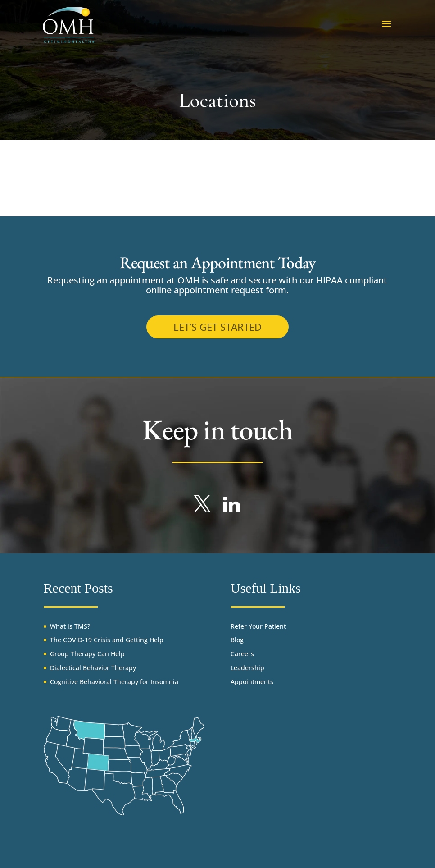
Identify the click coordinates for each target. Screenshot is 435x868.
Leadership (247, 668)
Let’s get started (217, 327)
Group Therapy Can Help (87, 654)
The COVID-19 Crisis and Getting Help (107, 640)
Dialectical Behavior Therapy (93, 668)
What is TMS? (70, 626)
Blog (237, 640)
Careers (242, 654)
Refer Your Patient (258, 626)
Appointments (252, 682)
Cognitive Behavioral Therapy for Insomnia (114, 682)
